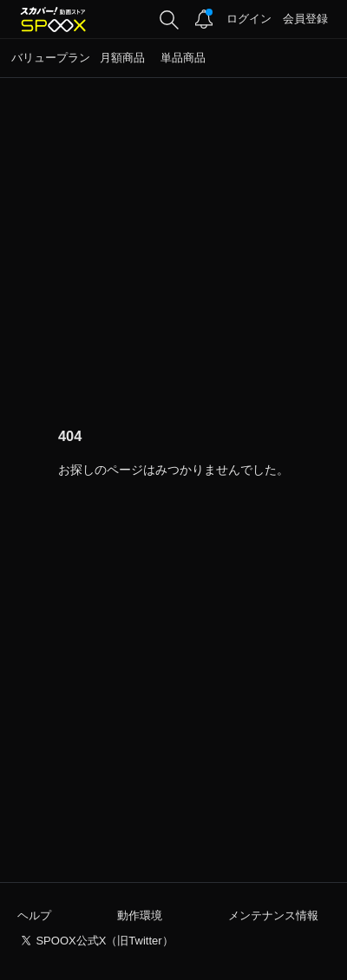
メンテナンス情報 (273, 915)
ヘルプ (34, 915)
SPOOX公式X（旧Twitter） (104, 941)
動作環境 (140, 915)
